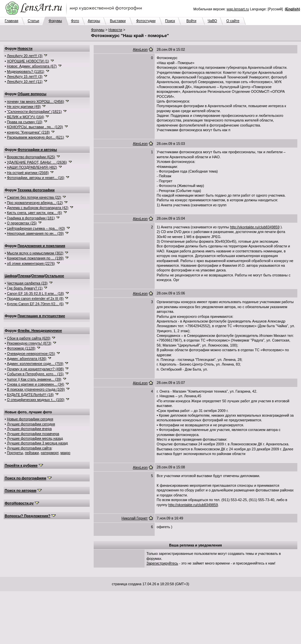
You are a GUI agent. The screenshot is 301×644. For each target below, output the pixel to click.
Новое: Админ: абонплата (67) (32, 66)
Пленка (24, 276)
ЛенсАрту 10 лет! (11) (25, 81)
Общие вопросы (32, 94)
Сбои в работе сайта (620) (29, 338)
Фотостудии (146, 21)
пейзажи (32, 453)
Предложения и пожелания (41, 246)
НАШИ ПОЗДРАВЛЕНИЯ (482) (32, 167)
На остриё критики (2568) (28, 173)
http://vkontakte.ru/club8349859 (255, 227)
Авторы (94, 21)
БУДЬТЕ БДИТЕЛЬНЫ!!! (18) (30, 395)
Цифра (11, 276)
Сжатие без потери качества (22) (34, 197)
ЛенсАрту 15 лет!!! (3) (25, 76)
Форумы (55, 21)
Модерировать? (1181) (26, 71)
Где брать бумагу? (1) (25, 288)
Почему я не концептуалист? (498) (35, 369)
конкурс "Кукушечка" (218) (28, 132)
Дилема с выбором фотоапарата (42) (38, 208)
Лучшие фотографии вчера (29, 429)
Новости (115, 30)
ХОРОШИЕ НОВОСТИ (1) (28, 61)
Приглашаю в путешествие (41, 316)
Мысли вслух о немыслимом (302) (35, 253)
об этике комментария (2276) (31, 263)
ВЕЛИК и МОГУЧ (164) (26, 117)
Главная (11, 21)
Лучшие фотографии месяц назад (35, 438)
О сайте (233, 21)
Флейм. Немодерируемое (40, 331)
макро (65, 453)
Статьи (33, 21)
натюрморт (49, 453)
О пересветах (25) (22, 223)
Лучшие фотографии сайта (29, 448)
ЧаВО (212, 21)
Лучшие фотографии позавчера (33, 434)
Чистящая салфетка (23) (27, 283)
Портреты (15, 453)
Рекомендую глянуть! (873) (29, 343)
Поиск (170, 21)
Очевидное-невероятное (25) (31, 354)
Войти (191, 21)
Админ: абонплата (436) (27, 359)
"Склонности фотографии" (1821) (34, 112)
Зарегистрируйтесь (162, 563)
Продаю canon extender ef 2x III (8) (35, 298)
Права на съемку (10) (25, 122)
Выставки (118, 21)
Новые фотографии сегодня (30, 419)
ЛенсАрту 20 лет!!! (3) (25, 56)
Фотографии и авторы (37, 150)
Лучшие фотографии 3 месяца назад (37, 443)
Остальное (55, 276)
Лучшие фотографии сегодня (31, 424)
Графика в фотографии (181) (31, 218)
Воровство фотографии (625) (31, 157)
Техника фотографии (36, 190)
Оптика (38, 276)
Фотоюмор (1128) (21, 348)
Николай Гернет (135, 518)
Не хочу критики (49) (24, 106)
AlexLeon (140, 49)
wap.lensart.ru (238, 9)
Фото (75, 21)
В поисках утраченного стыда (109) (36, 389)
